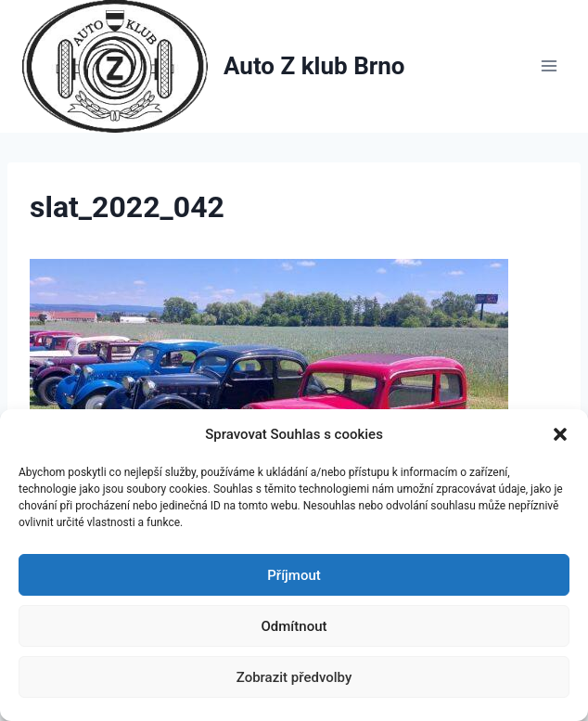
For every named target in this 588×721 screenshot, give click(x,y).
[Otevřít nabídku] (549, 66)
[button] (560, 434)
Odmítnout (294, 626)
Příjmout (294, 575)
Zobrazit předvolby (294, 677)
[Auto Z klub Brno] (214, 66)
